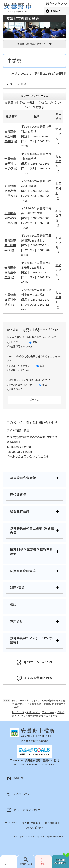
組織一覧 (19, 778)
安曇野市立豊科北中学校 (10, 164)
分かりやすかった (20, 366)
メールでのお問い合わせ (27, 810)
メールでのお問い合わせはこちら (28, 457)
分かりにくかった (20, 370)
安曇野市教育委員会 (53, 704)
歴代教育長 (18, 495)
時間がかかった (19, 389)
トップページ (18, 701)
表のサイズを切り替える (34, 96)
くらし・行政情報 (50, 701)
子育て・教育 (48, 712)
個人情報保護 (52, 823)
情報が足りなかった (22, 347)
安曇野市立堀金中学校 (10, 273)
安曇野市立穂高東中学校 (10, 191)
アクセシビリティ (34, 828)
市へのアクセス (22, 794)
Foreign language (59, 3)
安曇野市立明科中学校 (10, 300)
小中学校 (21, 716)
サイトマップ (11, 823)
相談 (13, 605)
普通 (35, 342)
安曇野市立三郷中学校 (10, 245)
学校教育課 (14, 431)
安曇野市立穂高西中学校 (10, 218)
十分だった (17, 342)
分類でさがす (33, 701)
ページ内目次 (18, 84)
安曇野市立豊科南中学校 (10, 136)
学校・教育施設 (34, 704)
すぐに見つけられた (22, 385)
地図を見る (59, 134)
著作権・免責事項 (31, 823)
